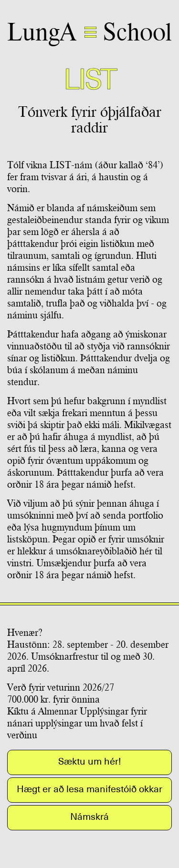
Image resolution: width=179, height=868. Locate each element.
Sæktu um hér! (90, 761)
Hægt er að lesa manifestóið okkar (89, 789)
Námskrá (89, 817)
